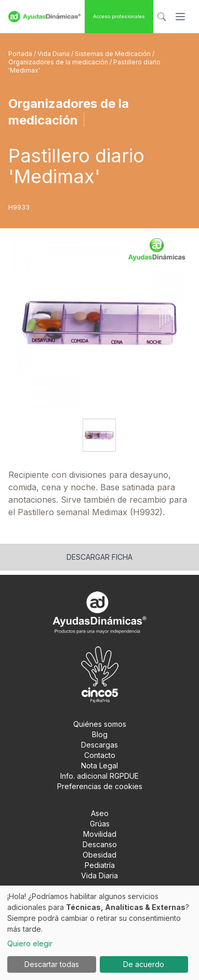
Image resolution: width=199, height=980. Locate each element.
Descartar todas (52, 964)
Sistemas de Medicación (114, 54)
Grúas (100, 824)
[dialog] (100, 933)
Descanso (100, 844)
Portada (21, 54)
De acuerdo (144, 964)
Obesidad (100, 855)
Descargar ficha (100, 557)
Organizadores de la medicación (59, 62)
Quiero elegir (30, 943)
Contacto (100, 755)
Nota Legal (100, 765)
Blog (100, 734)
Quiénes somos (100, 724)
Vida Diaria (54, 54)
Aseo (100, 813)
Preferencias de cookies (100, 786)
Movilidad (100, 834)
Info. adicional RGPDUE (100, 776)
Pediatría (100, 865)
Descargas (100, 745)
